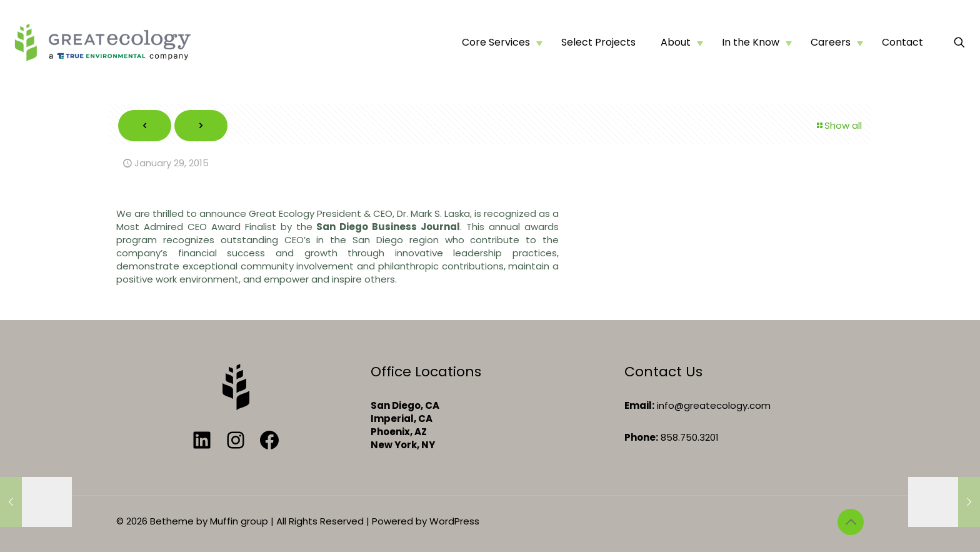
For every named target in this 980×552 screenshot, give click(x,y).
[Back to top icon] (851, 522)
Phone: (641, 437)
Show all (838, 125)
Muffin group (239, 521)
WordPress (454, 521)
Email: (639, 405)
